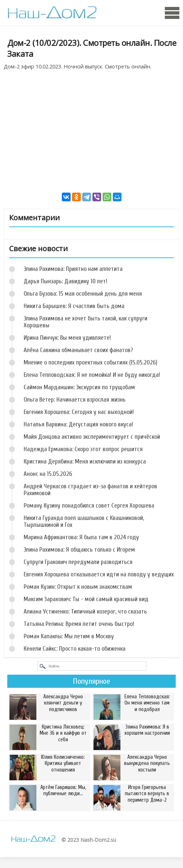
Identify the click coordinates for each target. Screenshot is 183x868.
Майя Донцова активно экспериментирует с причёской (92, 437)
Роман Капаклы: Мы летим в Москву (69, 636)
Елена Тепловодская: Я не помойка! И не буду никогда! (92, 375)
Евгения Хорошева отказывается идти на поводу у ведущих (99, 574)
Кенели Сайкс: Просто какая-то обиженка (75, 649)
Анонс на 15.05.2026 (48, 474)
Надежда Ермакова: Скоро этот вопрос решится (83, 449)
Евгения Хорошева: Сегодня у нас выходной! (79, 412)
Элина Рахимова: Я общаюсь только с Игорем (79, 550)
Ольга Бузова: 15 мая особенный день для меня (83, 294)
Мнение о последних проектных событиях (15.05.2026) (90, 362)
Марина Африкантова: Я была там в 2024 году (81, 537)
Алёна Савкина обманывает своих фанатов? (78, 350)
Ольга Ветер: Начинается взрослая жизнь (75, 400)
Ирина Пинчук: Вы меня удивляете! (67, 338)
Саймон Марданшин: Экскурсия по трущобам (79, 387)
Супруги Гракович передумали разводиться (78, 562)
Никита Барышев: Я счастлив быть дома (74, 306)
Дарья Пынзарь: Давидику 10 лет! (65, 281)
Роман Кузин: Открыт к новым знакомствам (78, 587)
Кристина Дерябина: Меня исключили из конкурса (85, 461)
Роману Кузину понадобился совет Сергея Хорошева (89, 506)
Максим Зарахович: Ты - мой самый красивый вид (86, 599)
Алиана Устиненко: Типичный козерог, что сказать (85, 611)
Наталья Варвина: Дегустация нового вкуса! (78, 424)
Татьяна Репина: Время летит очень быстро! (79, 624)
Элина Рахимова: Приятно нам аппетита (73, 269)
